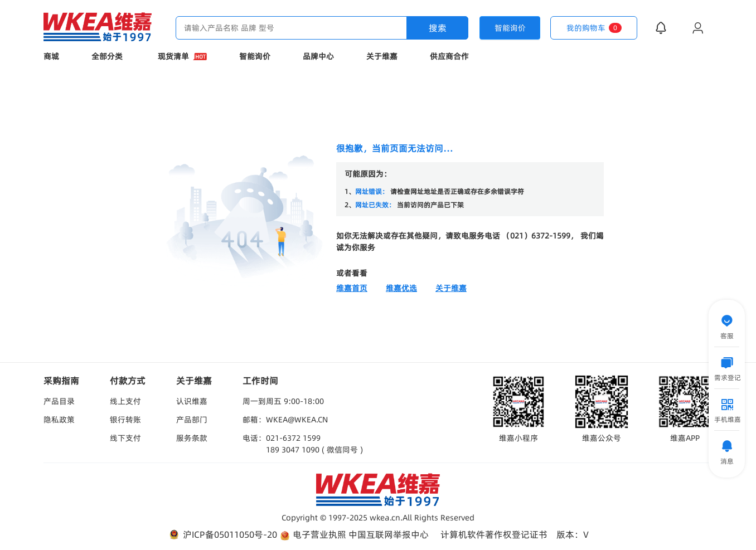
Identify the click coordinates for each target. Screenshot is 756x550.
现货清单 (182, 56)
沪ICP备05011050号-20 (222, 535)
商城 (51, 56)
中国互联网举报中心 (389, 534)
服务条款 (192, 438)
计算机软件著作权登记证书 (494, 534)
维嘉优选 (401, 288)
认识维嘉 (192, 401)
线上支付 (125, 401)
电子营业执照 (313, 535)
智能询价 (255, 56)
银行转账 (125, 420)
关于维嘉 (382, 56)
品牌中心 (318, 56)
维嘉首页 (352, 288)
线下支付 (125, 438)
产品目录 (59, 401)
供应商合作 (449, 56)
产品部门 (192, 420)
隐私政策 (59, 420)
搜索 (438, 28)
